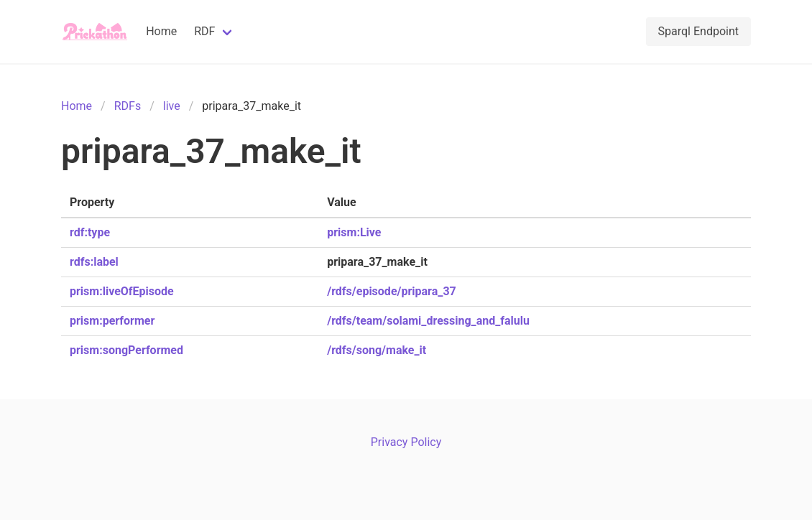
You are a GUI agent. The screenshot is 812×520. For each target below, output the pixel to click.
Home (161, 31)
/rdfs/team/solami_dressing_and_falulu (428, 321)
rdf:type (90, 232)
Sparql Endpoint (698, 31)
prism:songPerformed (126, 350)
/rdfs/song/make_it (377, 350)
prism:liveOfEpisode (122, 291)
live (172, 106)
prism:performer (112, 321)
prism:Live (354, 232)
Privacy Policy (406, 442)
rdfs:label (94, 262)
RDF (204, 31)
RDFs (128, 106)
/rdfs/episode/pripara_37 (392, 291)
